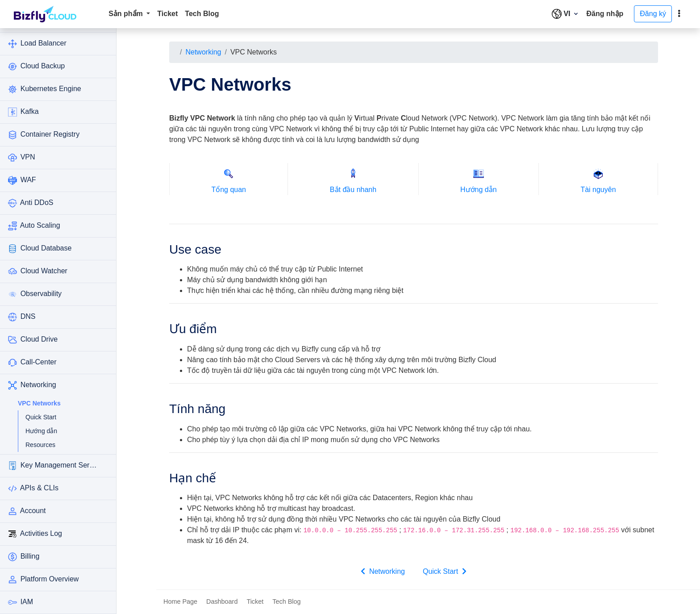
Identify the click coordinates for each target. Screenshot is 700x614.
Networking (203, 52)
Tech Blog (202, 14)
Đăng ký (653, 14)
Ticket (167, 14)
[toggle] (679, 14)
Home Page (180, 601)
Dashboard (222, 601)
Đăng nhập (605, 14)
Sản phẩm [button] (127, 14)
